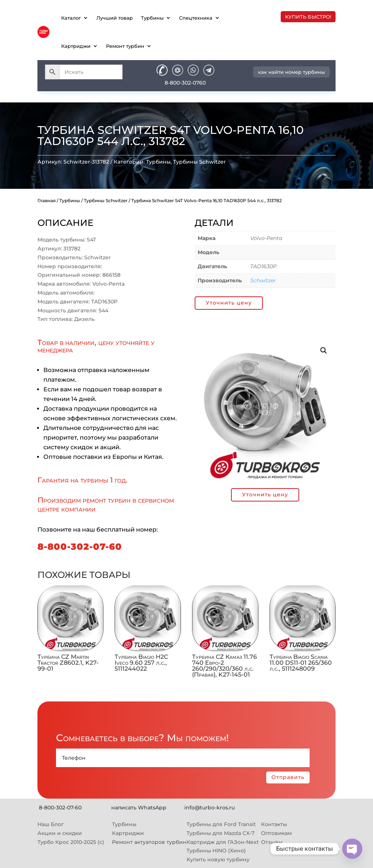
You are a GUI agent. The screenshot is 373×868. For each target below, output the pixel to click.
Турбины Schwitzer (199, 162)
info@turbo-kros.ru (209, 808)
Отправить (288, 777)
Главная (47, 200)
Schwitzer (263, 280)
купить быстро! (308, 17)
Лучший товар (115, 18)
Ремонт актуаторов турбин (149, 842)
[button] (324, 351)
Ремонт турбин (125, 46)
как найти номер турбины (291, 72)
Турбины (152, 18)
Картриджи (76, 46)
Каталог (71, 18)
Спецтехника (196, 18)
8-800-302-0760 (185, 83)
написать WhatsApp (139, 808)
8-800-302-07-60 (80, 547)
